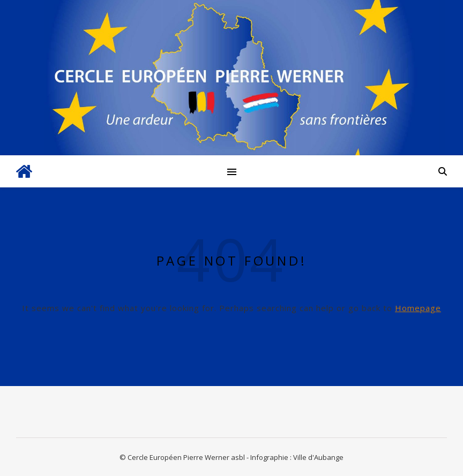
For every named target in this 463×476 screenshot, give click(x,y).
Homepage (418, 308)
